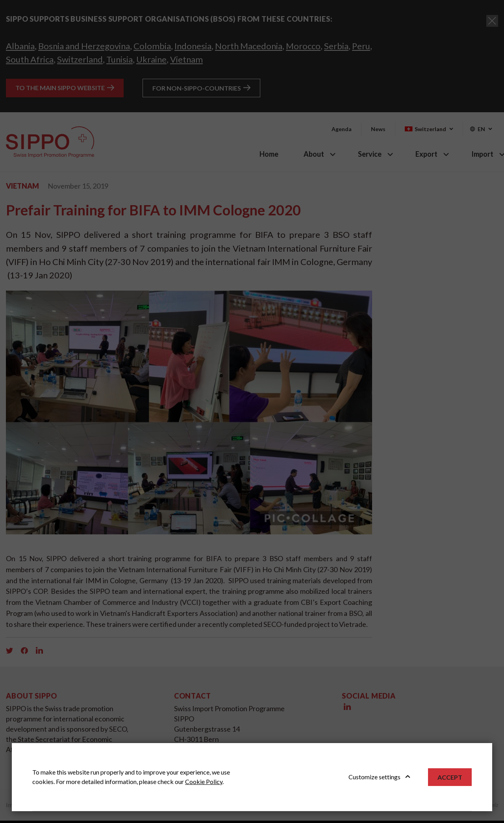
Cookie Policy (204, 781)
